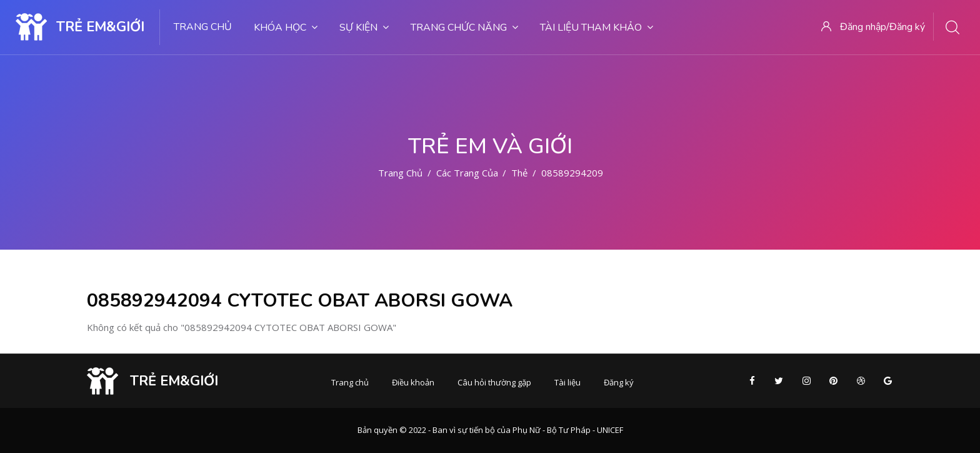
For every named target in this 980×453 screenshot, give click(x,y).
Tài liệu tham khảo (597, 28)
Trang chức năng (464, 28)
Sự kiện (364, 28)
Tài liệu (567, 382)
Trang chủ (203, 27)
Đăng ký (619, 382)
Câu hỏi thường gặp (494, 382)
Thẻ (519, 173)
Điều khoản (413, 382)
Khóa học (286, 28)
